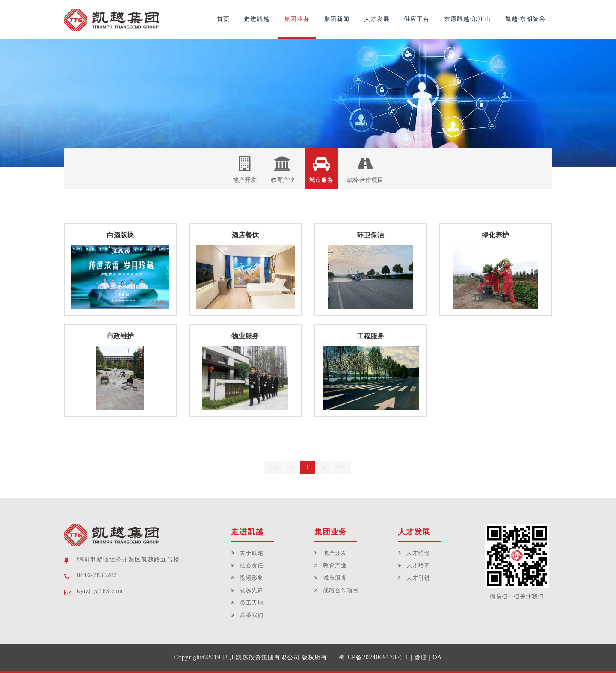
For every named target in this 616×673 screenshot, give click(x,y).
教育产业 (283, 170)
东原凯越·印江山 (468, 19)
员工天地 (252, 603)
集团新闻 (337, 19)
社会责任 (252, 565)
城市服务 (321, 170)
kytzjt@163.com (100, 591)
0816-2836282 (97, 575)
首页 (223, 19)
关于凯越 (252, 553)
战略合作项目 (365, 170)
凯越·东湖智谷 (526, 19)
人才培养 (418, 565)
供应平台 (417, 19)
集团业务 (297, 19)
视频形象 (252, 578)
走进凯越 (257, 19)
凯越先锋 (252, 590)
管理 (421, 657)
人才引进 (418, 578)
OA (437, 657)
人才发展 (377, 19)
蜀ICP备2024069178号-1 (374, 657)
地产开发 (245, 170)
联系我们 (252, 615)
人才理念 (418, 553)
